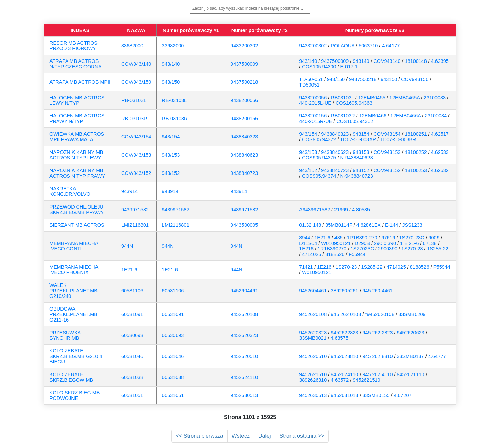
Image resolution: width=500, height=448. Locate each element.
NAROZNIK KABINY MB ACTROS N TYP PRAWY (77, 173)
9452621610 (313, 374)
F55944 (357, 254)
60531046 (132, 356)
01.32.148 (310, 225)
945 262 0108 (346, 314)
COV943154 (387, 134)
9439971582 (135, 210)
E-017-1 (349, 67)
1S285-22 (437, 249)
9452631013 (344, 395)
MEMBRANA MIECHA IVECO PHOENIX (74, 270)
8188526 (335, 254)
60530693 (132, 335)
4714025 (311, 254)
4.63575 (340, 338)
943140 (361, 61)
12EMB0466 (373, 116)
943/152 (171, 173)
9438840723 (244, 173)
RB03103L (342, 98)
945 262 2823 (377, 333)
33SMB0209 (412, 314)
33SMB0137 (410, 356)
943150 (389, 79)
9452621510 (366, 380)
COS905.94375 (319, 158)
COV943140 (387, 61)
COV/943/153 (136, 155)
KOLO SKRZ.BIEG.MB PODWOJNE (75, 395)
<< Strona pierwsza (200, 436)
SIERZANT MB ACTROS (77, 225)
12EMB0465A (405, 98)
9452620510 (244, 356)
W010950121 (336, 243)
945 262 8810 (377, 356)
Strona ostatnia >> (302, 436)
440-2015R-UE (316, 121)
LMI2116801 (135, 225)
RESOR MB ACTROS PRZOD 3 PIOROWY (73, 46)
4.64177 (391, 46)
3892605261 (344, 291)
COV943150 (415, 79)
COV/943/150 (136, 82)
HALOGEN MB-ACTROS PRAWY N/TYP (77, 119)
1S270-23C (412, 238)
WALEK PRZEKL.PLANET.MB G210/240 (73, 291)
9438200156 (244, 119)
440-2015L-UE (315, 103)
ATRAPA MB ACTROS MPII (80, 82)
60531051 (132, 395)
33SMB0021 (313, 338)
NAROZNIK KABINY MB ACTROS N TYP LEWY (76, 155)
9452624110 (244, 377)
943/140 (171, 64)
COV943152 (387, 170)
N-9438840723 (357, 176)
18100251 (416, 134)
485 (339, 238)
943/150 (171, 82)
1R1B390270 (332, 249)
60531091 (132, 314)
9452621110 (410, 374)
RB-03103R (134, 119)
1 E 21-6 (409, 243)
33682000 (132, 46)
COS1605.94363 (354, 103)
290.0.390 (385, 243)
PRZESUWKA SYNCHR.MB (65, 335)
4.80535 (361, 210)
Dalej (264, 436)
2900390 (388, 249)
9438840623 (244, 155)
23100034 (436, 116)
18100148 (416, 61)
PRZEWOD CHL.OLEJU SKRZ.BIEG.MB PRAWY (77, 210)
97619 (388, 238)
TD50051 (309, 85)
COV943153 (387, 152)
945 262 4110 (377, 374)
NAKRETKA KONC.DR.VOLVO (70, 191)
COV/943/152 (136, 173)
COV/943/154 (136, 137)
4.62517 (440, 134)
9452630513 (244, 395)
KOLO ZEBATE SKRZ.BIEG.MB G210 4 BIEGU (76, 356)
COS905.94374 (319, 176)
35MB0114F (339, 225)
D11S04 (308, 243)
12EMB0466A (406, 116)
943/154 (171, 137)
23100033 (435, 98)
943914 (129, 191)
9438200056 (244, 100)
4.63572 (340, 380)
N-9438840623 (357, 158)
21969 (341, 210)
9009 (434, 238)
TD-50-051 (311, 79)
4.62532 (440, 170)
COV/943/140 (136, 64)
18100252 (416, 152)
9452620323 (244, 335)
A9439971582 (315, 210)
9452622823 (344, 333)
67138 (430, 243)
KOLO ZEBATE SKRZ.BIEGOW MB (71, 377)
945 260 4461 (377, 291)
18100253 (416, 170)
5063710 (368, 46)
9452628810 (344, 356)
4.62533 (440, 152)
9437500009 (244, 64)
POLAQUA (343, 46)
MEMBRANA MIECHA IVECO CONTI (74, 246)
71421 (306, 267)
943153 (361, 152)
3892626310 (313, 380)
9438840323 (244, 137)
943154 (361, 134)
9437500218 (244, 82)
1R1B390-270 (362, 238)
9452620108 (244, 314)
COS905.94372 (319, 139)
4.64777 (437, 356)
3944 (305, 238)
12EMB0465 (372, 98)
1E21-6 (322, 238)
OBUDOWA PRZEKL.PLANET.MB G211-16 (73, 314)
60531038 (132, 377)
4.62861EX (369, 225)
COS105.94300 (319, 67)
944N (127, 246)
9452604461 (244, 291)
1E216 (306, 249)
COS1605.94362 (355, 121)
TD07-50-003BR (398, 139)
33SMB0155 (376, 395)
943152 (361, 170)
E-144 (391, 225)
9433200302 (244, 46)
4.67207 (403, 395)
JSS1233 (412, 225)
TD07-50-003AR (358, 139)
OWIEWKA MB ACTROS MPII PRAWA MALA (77, 137)
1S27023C (362, 249)
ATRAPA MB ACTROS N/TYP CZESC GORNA (76, 64)
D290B (362, 243)
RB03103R (343, 116)
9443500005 (244, 225)
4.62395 (440, 61)
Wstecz (241, 436)
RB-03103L (134, 100)
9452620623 (410, 333)
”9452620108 (380, 314)
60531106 (132, 291)
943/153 (171, 155)
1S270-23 (412, 249)
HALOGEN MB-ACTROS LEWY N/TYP (77, 100)
